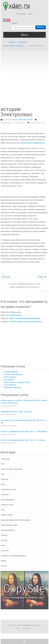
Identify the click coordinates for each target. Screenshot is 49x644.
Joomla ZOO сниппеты (13, 374)
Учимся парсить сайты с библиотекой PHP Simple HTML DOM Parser (24, 402)
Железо (4, 535)
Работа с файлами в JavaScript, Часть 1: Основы (23, 440)
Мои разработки (8, 500)
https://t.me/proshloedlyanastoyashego (25, 318)
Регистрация (21, 14)
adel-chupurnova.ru (14, 315)
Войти (30, 14)
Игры (3, 545)
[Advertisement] (24, 80)
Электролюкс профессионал (33, 143)
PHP (3, 464)
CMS (3, 484)
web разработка (8, 530)
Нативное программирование (13, 556)
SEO (3, 510)
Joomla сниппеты (11, 372)
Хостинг (4, 540)
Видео (4, 561)
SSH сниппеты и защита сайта (17, 382)
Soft (3, 474)
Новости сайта (7, 505)
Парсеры (5, 479)
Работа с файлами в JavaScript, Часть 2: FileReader (24, 431)
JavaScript (5, 459)
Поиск (14, 23)
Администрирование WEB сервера (16, 520)
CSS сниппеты (10, 385)
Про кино (5, 551)
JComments (45, 292)
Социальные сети (8, 489)
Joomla (4, 566)
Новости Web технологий (22, 120)
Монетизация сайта (9, 525)
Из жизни (5, 495)
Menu (24, 35)
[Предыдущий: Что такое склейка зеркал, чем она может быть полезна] (6, 277)
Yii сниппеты (9, 380)
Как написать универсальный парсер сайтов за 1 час (24, 421)
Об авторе (27, 628)
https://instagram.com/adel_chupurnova (26, 322)
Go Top (24, 641)
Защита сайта (7, 515)
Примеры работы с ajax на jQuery (16, 411)
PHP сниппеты (10, 377)
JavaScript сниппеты (12, 387)
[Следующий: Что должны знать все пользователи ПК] (42, 277)
